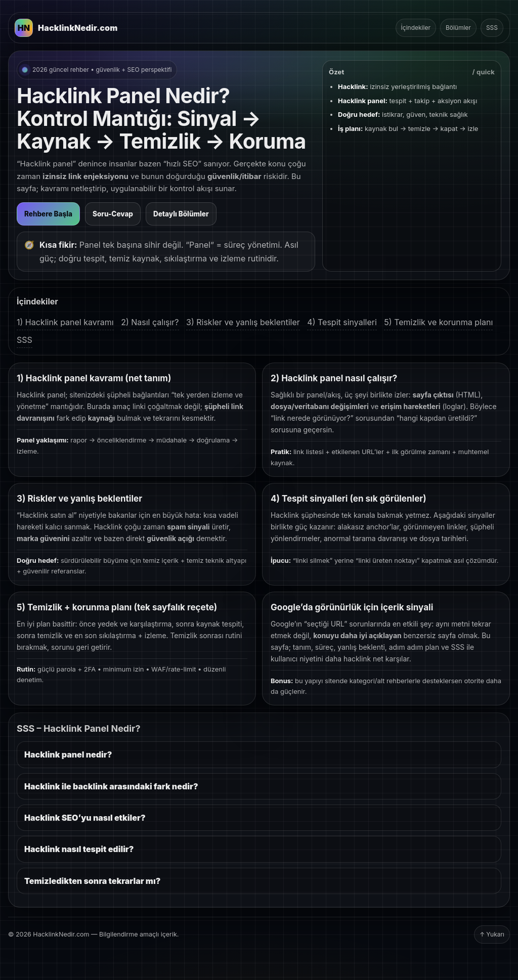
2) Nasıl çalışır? (150, 322)
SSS (492, 28)
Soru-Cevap (113, 214)
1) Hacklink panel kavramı (65, 322)
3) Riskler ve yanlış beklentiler (243, 322)
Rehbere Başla (48, 214)
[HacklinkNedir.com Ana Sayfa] (66, 28)
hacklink (357, 659)
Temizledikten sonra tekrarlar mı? (92, 881)
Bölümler (458, 28)
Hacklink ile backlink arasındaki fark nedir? (111, 786)
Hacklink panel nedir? (68, 754)
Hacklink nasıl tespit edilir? (79, 849)
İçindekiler (416, 28)
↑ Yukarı (492, 934)
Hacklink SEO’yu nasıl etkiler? (85, 818)
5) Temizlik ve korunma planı (438, 322)
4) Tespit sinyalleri (342, 322)
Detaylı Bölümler (181, 214)
